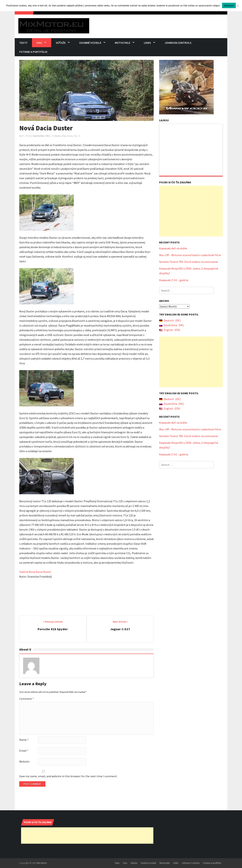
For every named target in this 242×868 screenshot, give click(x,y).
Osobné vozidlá (90, 43)
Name (24, 740)
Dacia (58, 136)
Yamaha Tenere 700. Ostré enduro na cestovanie (189, 262)
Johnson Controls (178, 43)
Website (24, 761)
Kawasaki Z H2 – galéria (174, 280)
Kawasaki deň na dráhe (173, 248)
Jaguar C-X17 (120, 629)
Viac (39, 43)
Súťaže (61, 43)
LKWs (147, 43)
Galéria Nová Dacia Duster (35, 572)
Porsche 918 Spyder (53, 629)
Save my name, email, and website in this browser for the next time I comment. (68, 776)
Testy (23, 43)
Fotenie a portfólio (33, 52)
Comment (27, 699)
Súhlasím (229, 6)
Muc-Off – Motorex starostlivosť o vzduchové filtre (190, 255)
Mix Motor (42, 863)
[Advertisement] (191, 211)
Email (24, 751)
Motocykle (123, 43)
